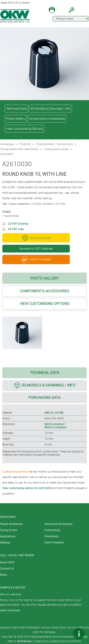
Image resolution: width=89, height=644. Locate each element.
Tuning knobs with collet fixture (19, 149)
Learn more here (10, 610)
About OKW (7, 562)
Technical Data (16, 109)
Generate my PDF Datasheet (36, 249)
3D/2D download (36, 238)
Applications (8, 536)
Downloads (51, 536)
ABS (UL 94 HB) (54, 413)
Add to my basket (36, 260)
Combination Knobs (56, 149)
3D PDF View (16, 229)
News (3, 575)
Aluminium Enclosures (58, 524)
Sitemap (5, 543)
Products (25, 144)
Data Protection (54, 543)
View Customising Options (24, 129)
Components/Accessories (47, 119)
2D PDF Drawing (18, 224)
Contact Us (7, 569)
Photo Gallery (16, 119)
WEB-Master (24, 641)
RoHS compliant (55, 424)
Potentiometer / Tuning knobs (55, 144)
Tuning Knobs (9, 530)
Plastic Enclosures (11, 524)
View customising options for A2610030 (27, 488)
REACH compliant (56, 427)
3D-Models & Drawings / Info (50, 109)
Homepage (7, 144)
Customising (52, 530)
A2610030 (7, 154)
